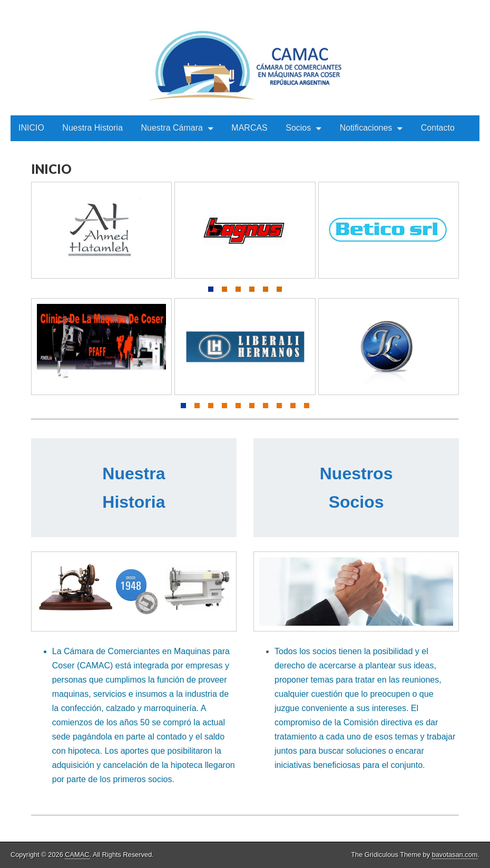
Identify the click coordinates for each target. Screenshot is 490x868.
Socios (298, 128)
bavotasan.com (455, 855)
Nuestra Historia (92, 128)
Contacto (438, 128)
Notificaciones (366, 128)
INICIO (31, 128)
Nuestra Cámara (172, 128)
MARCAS (249, 128)
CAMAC (77, 855)
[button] (211, 289)
